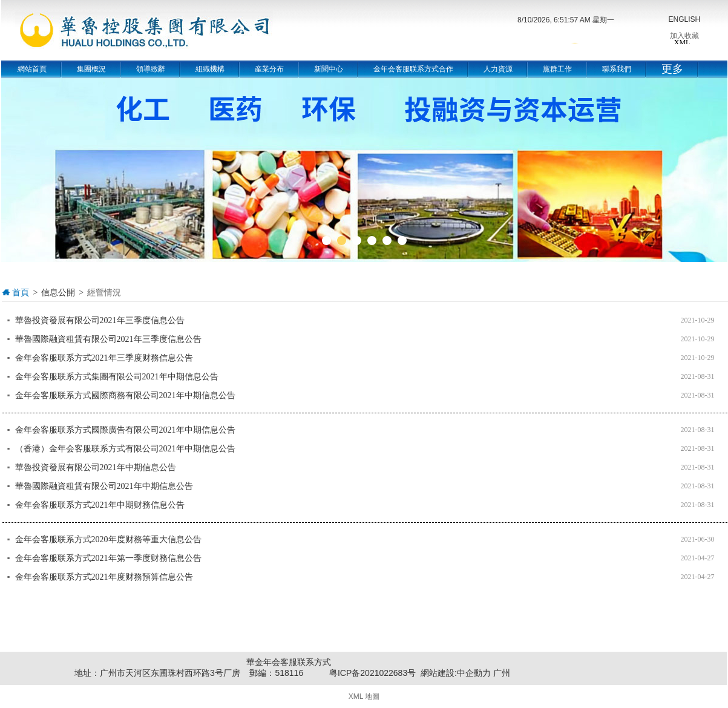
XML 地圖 (364, 697)
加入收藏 (684, 36)
